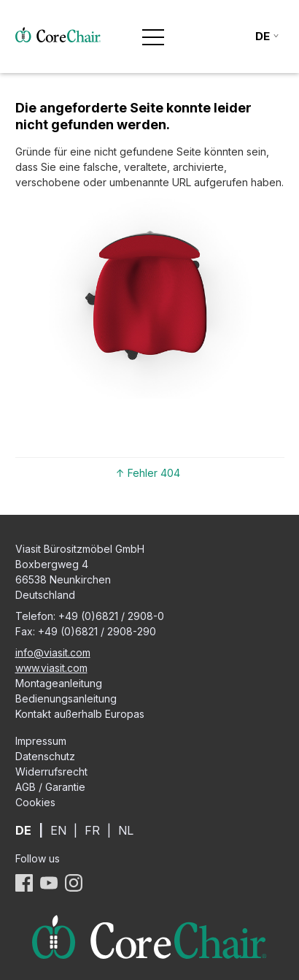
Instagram (74, 883)
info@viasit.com (53, 652)
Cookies (35, 802)
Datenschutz (45, 756)
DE (23, 830)
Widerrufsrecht (51, 772)
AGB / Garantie (50, 787)
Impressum (41, 741)
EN (58, 830)
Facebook (24, 883)
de (263, 36)
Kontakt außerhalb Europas (80, 714)
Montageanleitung (59, 683)
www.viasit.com (51, 668)
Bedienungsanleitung (66, 698)
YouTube (49, 883)
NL (126, 830)
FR (92, 830)
